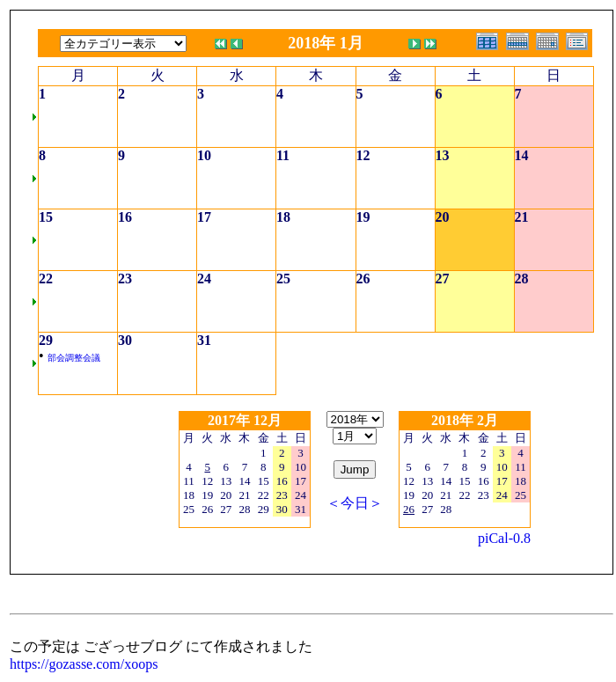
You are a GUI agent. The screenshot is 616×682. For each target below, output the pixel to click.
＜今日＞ (355, 503)
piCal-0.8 (504, 538)
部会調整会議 (74, 358)
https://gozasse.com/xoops (84, 664)
